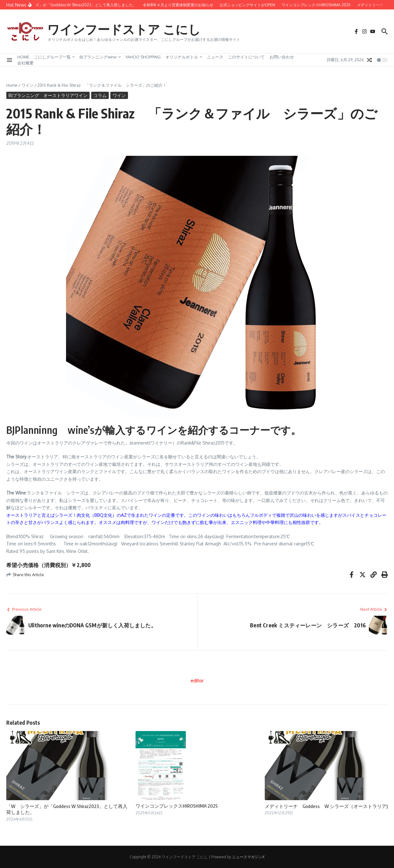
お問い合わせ (282, 57)
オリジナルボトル (184, 57)
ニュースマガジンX (248, 857)
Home (12, 85)
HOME (23, 57)
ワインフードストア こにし (126, 29)
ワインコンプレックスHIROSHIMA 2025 (177, 806)
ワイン (28, 85)
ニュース (215, 57)
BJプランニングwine (100, 57)
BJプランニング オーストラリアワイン (48, 95)
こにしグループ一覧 (54, 57)
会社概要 (25, 63)
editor (197, 681)
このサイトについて (246, 57)
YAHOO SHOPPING (143, 57)
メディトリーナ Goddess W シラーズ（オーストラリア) (326, 806)
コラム (100, 95)
